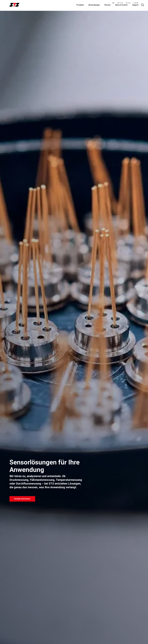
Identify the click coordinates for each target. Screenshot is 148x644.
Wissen (107, 6)
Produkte (80, 6)
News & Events (121, 6)
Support (135, 6)
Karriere (128, 3)
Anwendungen (94, 6)
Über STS (120, 3)
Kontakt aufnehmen (24, 498)
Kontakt (136, 3)
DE (113, 3)
